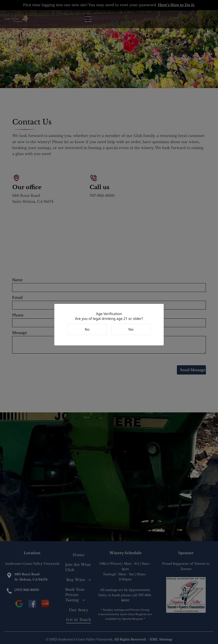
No (87, 329)
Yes (131, 329)
